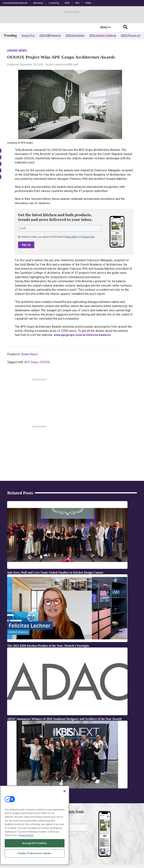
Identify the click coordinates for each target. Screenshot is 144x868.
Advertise (38, 3)
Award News (17, 87)
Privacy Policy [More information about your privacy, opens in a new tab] (26, 835)
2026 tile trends (75, 72)
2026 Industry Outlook (103, 72)
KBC (78, 3)
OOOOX (45, 398)
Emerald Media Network (15, 3)
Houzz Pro (28, 72)
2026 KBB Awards (50, 72)
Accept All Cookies (35, 843)
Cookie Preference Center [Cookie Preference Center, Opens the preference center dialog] (35, 853)
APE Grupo (31, 398)
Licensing (54, 3)
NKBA (88, 3)
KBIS (67, 3)
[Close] (64, 791)
